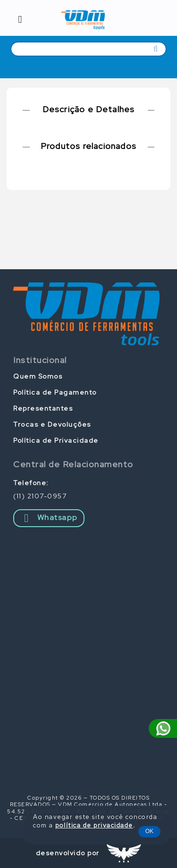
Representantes (43, 408)
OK (149, 831)
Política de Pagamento (55, 392)
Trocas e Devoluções (52, 424)
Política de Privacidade (56, 440)
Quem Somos (38, 376)
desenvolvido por (68, 853)
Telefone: (31, 483)
